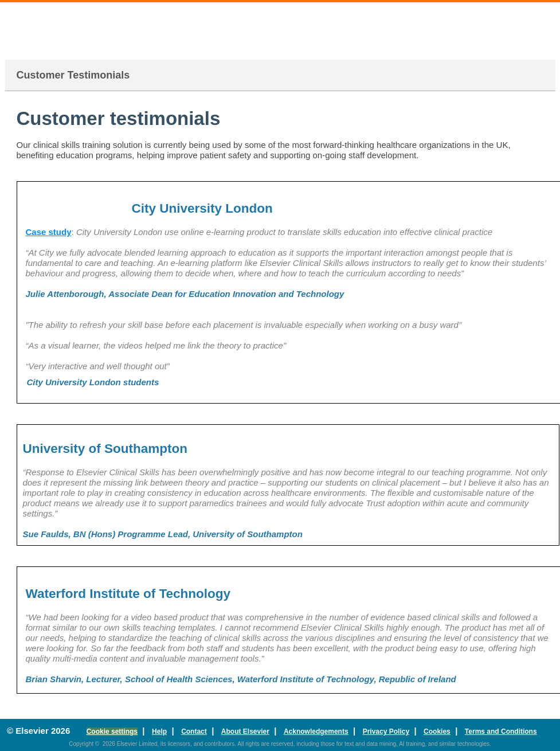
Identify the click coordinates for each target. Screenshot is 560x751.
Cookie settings (112, 732)
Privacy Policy (386, 732)
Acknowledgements (316, 732)
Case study (49, 232)
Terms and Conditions (501, 732)
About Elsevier (245, 732)
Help (159, 732)
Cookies (437, 732)
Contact (194, 732)
